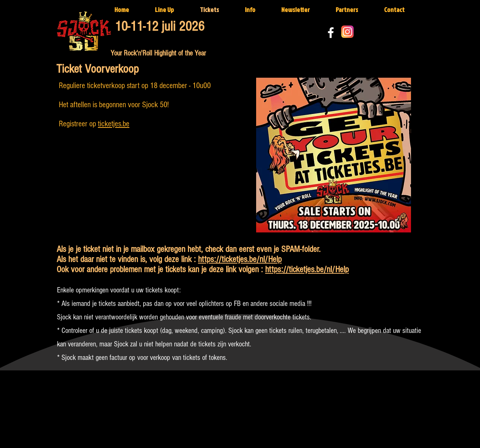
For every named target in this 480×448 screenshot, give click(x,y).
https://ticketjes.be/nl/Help (240, 259)
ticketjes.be (114, 124)
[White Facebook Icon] (331, 33)
